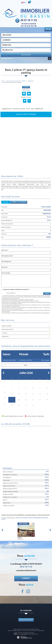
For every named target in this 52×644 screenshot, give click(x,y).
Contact (26, 578)
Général (6, 202)
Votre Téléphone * (7, 262)
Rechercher (26, 55)
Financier (23, 202)
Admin (26, 631)
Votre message (6, 273)
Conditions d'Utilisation (36, 313)
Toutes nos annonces (32, 631)
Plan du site (10, 631)
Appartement (31, 81)
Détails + (15, 202)
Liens (22, 631)
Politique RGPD (41, 631)
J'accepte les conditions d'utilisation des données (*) (16, 290)
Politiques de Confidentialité (23, 313)
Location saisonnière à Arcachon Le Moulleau (16, 81)
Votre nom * (5, 250)
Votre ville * (5, 267)
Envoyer (47, 293)
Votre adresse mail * (7, 256)
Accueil (3, 81)
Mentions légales (17, 631)
